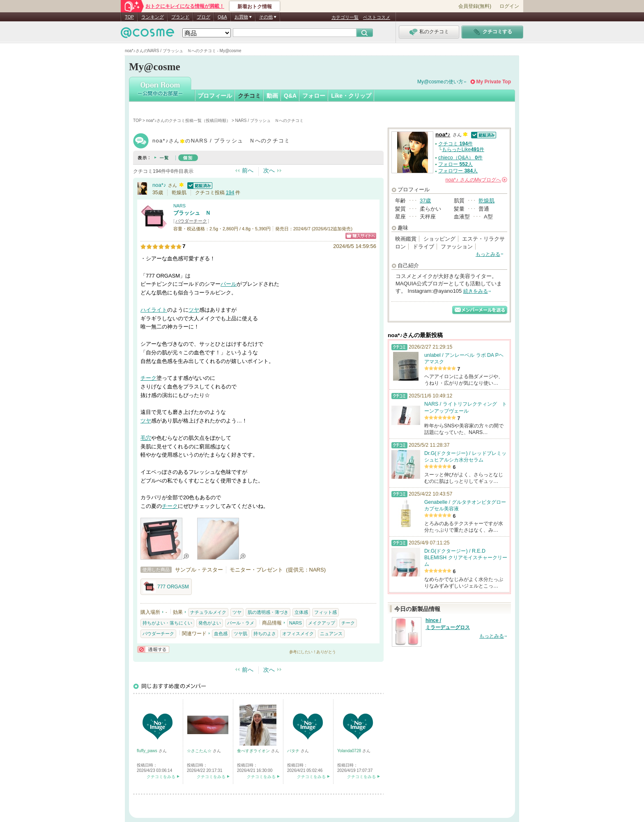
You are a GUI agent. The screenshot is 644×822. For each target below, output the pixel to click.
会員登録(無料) (475, 6)
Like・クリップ (351, 96)
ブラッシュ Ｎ (192, 213)
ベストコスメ (377, 17)
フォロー (314, 96)
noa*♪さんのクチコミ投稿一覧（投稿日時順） (189, 121)
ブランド (180, 17)
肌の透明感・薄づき (268, 612)
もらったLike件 (463, 149)
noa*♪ (159, 185)
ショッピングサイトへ (361, 236)
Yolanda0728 (350, 751)
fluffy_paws (148, 751)
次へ (269, 170)
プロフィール (215, 96)
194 (230, 193)
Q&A (222, 17)
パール (229, 284)
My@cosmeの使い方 (440, 82)
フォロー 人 (455, 164)
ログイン (509, 6)
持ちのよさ (265, 634)
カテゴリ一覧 (345, 17)
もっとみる (488, 254)
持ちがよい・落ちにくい (167, 623)
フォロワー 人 (458, 171)
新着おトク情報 (255, 7)
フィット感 (325, 612)
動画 (272, 96)
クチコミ (249, 96)
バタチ (294, 751)
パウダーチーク (191, 221)
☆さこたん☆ (200, 751)
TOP (129, 17)
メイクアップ (322, 623)
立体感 (301, 612)
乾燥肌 (486, 201)
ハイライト (154, 310)
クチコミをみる (161, 777)
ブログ (204, 17)
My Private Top (494, 82)
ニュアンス (331, 634)
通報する (153, 649)
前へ (248, 170)
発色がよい (210, 623)
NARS (179, 206)
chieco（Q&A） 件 (460, 158)
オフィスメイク (298, 634)
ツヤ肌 (240, 634)
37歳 (425, 201)
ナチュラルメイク (208, 612)
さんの (476, 180)
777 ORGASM (166, 587)
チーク (148, 378)
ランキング (153, 17)
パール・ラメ (241, 623)
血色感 (221, 634)
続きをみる (476, 291)
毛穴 (146, 438)
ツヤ (194, 310)
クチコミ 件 (455, 144)
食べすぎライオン (254, 751)
